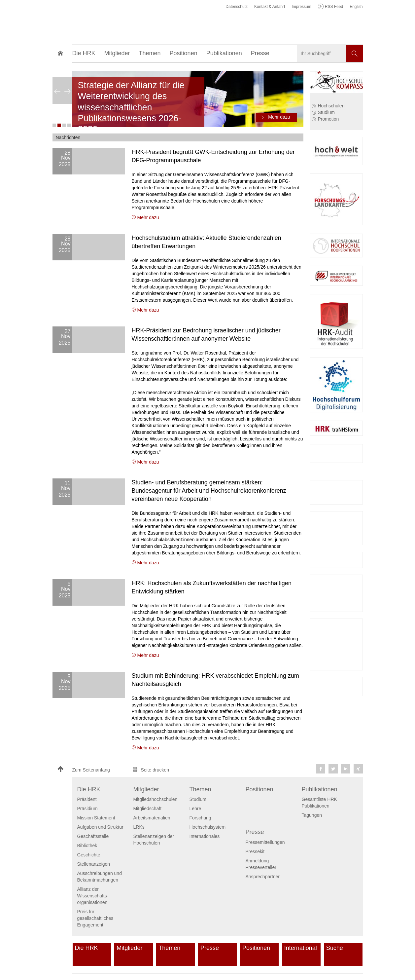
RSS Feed (334, 7)
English (356, 7)
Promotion (329, 119)
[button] (92, 770)
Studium (326, 112)
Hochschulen (331, 106)
